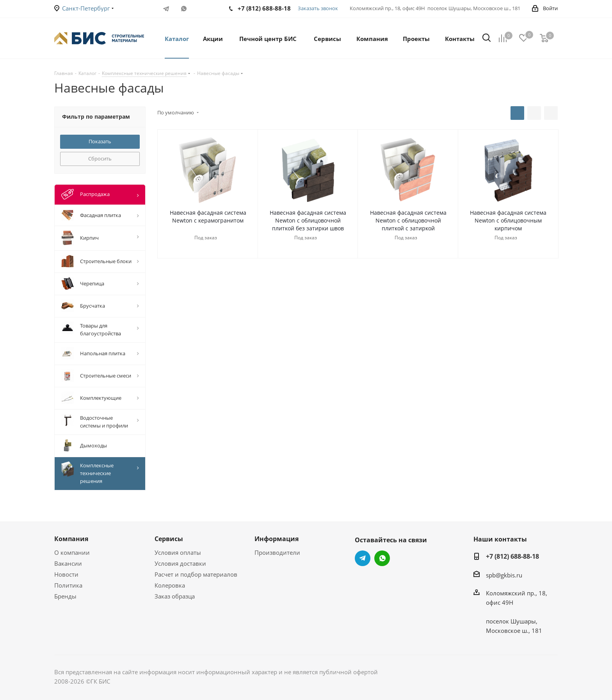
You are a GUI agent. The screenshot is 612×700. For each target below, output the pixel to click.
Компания (71, 539)
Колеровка (170, 585)
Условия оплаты (178, 552)
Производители (277, 552)
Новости (66, 574)
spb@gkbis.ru (504, 575)
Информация (277, 539)
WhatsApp (184, 9)
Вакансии (68, 563)
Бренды (65, 596)
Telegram (166, 9)
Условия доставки (180, 563)
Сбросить (100, 159)
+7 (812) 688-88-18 (512, 556)
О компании (72, 552)
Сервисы (169, 539)
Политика (68, 585)
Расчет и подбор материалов (196, 574)
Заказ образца (175, 596)
